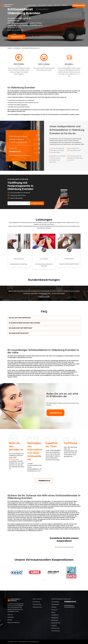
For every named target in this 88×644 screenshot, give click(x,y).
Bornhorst (54, 610)
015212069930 (14, 459)
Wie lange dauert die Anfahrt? (19, 333)
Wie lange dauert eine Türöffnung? (21, 328)
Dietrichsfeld (55, 604)
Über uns (57, 5)
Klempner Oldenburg (13, 622)
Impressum (11, 617)
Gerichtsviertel (56, 631)
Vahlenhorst (55, 615)
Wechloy (54, 607)
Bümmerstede (55, 628)
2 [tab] (45, 580)
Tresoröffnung (69, 259)
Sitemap (10, 620)
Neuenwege (55, 620)
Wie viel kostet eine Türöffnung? (20, 318)
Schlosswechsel (19, 259)
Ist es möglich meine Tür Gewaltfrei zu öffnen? (25, 323)
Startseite (21, 5)
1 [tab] (43, 580)
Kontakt (65, 5)
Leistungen (42, 5)
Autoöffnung (44, 259)
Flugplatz (54, 626)
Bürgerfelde (55, 618)
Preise (50, 5)
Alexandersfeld (56, 623)
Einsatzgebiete (31, 5)
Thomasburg (55, 602)
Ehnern (53, 612)
